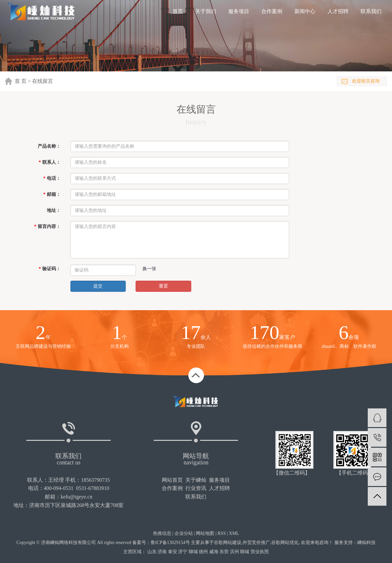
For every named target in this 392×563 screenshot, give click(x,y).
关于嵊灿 (196, 480)
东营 (224, 552)
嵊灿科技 (366, 543)
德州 (203, 552)
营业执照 (260, 552)
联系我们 (371, 11)
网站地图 (205, 533)
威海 (214, 552)
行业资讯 (196, 488)
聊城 (193, 552)
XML (234, 533)
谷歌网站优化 (285, 543)
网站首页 (172, 480)
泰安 (173, 552)
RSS (222, 533)
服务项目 (239, 11)
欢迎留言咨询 (366, 81)
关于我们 (206, 11)
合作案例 (272, 11)
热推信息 (162, 533)
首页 (178, 11)
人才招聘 (338, 11)
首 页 (21, 81)
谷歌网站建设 (228, 543)
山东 (152, 552)
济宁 (183, 552)
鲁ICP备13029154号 (170, 543)
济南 (162, 552)
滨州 (234, 552)
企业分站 (184, 533)
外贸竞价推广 (256, 543)
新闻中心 (305, 11)
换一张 (149, 269)
